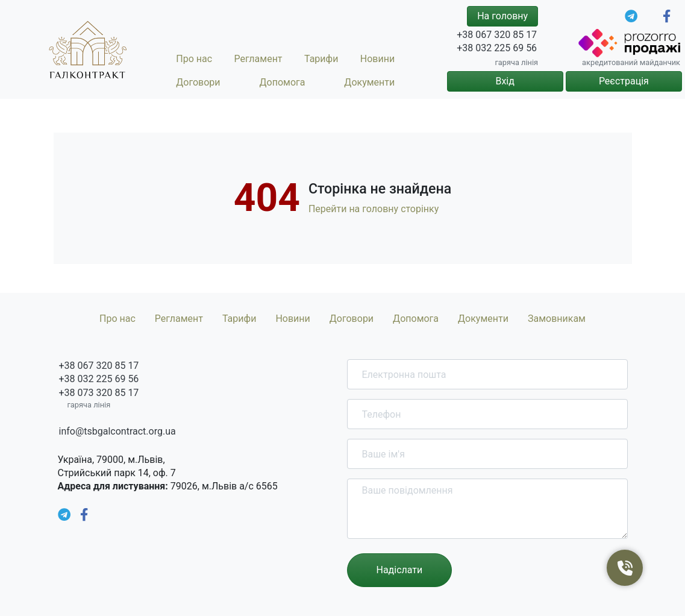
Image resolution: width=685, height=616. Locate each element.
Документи (369, 82)
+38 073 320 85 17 (99, 393)
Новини (377, 59)
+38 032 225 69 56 (497, 48)
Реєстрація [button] (624, 81)
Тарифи (321, 59)
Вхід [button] (505, 81)
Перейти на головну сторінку (374, 209)
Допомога (283, 82)
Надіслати (400, 570)
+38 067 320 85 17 (497, 35)
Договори (198, 82)
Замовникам (557, 319)
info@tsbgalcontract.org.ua (117, 431)
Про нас (194, 59)
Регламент (258, 59)
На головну (502, 16)
